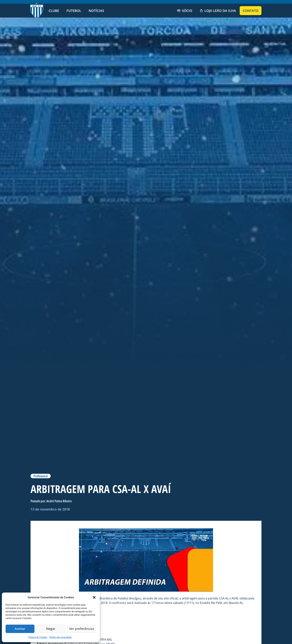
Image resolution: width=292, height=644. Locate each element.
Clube (54, 11)
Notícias (96, 11)
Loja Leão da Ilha (218, 11)
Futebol (74, 11)
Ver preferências (82, 629)
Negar (51, 629)
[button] (94, 597)
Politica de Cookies (38, 637)
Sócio (185, 11)
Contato (251, 11)
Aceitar (20, 629)
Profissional (41, 476)
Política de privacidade (60, 637)
